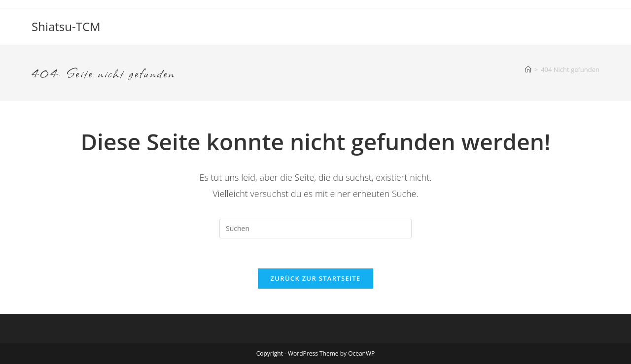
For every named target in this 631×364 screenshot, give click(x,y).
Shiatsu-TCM (66, 26)
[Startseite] (528, 69)
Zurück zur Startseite (316, 278)
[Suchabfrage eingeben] (315, 229)
